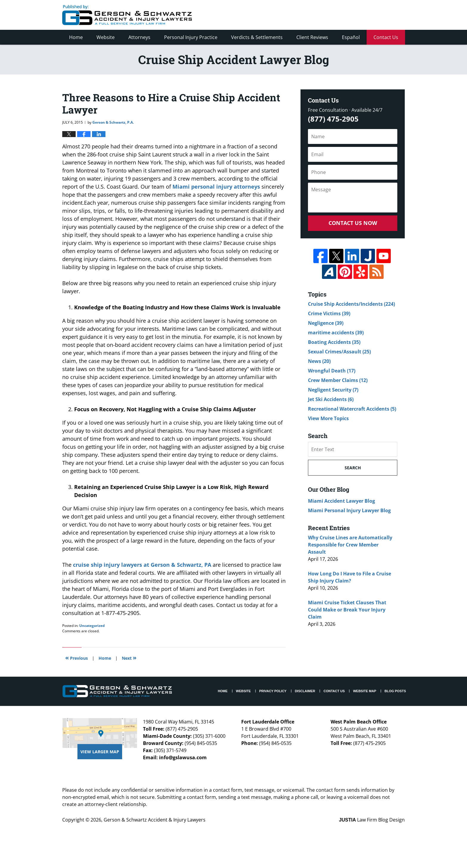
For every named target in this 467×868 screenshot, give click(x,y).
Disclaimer (305, 691)
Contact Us (386, 37)
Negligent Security (333, 390)
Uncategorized (92, 626)
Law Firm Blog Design (372, 820)
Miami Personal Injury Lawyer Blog (349, 510)
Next (129, 657)
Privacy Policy (273, 691)
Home (76, 37)
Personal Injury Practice (191, 37)
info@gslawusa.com (183, 757)
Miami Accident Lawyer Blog (341, 501)
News (319, 361)
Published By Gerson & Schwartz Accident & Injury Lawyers (355, 15)
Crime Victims (329, 313)
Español (351, 37)
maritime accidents (336, 333)
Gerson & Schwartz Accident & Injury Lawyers (155, 820)
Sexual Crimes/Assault (339, 352)
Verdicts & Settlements (257, 37)
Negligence (326, 323)
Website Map (365, 691)
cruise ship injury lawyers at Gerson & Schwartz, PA (141, 565)
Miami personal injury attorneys (215, 187)
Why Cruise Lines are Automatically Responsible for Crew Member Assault (350, 545)
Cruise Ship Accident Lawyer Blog (127, 15)
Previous (77, 657)
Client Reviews (312, 37)
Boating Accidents (334, 342)
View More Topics (328, 418)
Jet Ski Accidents (331, 399)
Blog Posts (395, 691)
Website (106, 37)
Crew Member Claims (338, 380)
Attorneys (139, 37)
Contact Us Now (353, 223)
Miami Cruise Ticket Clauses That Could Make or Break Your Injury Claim (347, 610)
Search (353, 468)
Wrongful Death (332, 371)
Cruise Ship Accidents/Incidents (351, 304)
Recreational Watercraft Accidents (352, 409)
